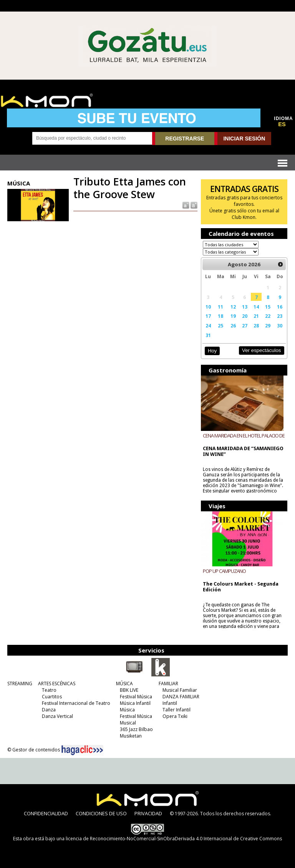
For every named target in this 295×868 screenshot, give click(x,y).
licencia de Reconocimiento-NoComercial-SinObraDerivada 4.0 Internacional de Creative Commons (174, 839)
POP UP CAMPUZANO (224, 571)
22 (268, 316)
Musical (128, 723)
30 (280, 325)
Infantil (170, 703)
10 (208, 307)
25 (220, 325)
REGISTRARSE (185, 139)
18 (220, 316)
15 (268, 307)
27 (245, 325)
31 (208, 335)
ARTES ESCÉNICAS (57, 684)
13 (245, 307)
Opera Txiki (175, 716)
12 (233, 307)
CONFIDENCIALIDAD (46, 813)
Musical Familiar (180, 690)
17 (208, 316)
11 (220, 307)
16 (280, 307)
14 (256, 307)
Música (127, 710)
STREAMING (20, 684)
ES (282, 124)
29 (268, 325)
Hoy (212, 351)
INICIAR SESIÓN (244, 139)
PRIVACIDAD (148, 813)
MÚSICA (124, 684)
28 (256, 325)
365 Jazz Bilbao (136, 729)
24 (208, 325)
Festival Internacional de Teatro (76, 703)
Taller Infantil (177, 710)
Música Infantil (135, 703)
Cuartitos (52, 697)
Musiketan (131, 736)
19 (233, 316)
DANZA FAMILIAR (181, 697)
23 (280, 316)
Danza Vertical (57, 716)
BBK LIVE (129, 690)
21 (256, 316)
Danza (49, 710)
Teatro (49, 690)
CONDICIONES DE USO (101, 813)
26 (233, 325)
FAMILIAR (168, 684)
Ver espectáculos (262, 350)
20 (245, 316)
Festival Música (136, 697)
